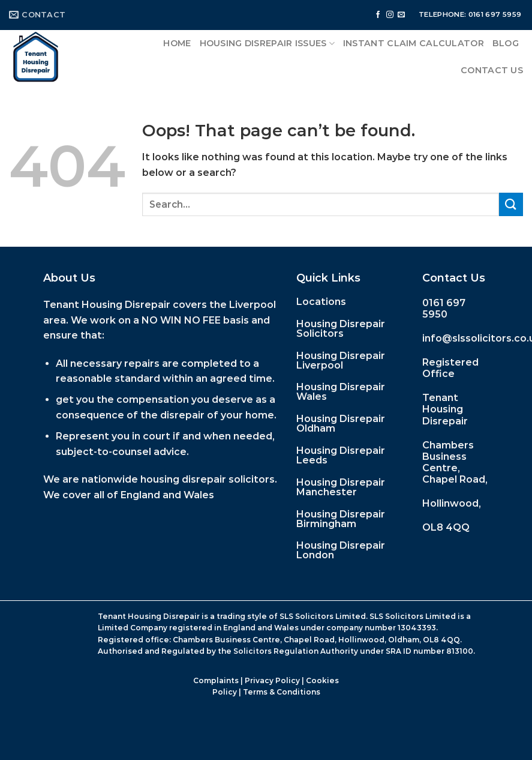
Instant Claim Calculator (414, 43)
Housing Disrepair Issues (267, 44)
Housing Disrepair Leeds (341, 455)
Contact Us (492, 70)
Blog (506, 43)
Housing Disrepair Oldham (341, 424)
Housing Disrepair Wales (341, 392)
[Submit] (511, 204)
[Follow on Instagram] (390, 15)
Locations (321, 302)
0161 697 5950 (444, 309)
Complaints (216, 680)
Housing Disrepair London (341, 550)
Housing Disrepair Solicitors (341, 329)
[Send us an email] (401, 15)
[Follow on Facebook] (378, 15)
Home (177, 43)
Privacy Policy (272, 680)
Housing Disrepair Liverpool (341, 360)
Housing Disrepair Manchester (341, 487)
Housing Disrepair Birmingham (341, 519)
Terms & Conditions (282, 692)
